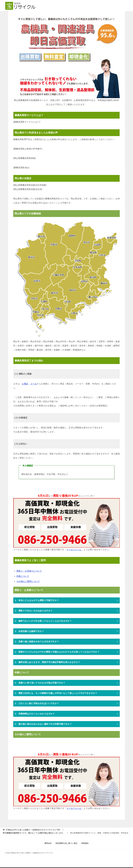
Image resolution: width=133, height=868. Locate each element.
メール (33, 384)
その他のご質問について (28, 581)
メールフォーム (74, 550)
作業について (23, 576)
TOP (33, 830)
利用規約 (85, 843)
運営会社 (48, 843)
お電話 (25, 384)
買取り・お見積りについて (29, 571)
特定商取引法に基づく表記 (66, 843)
